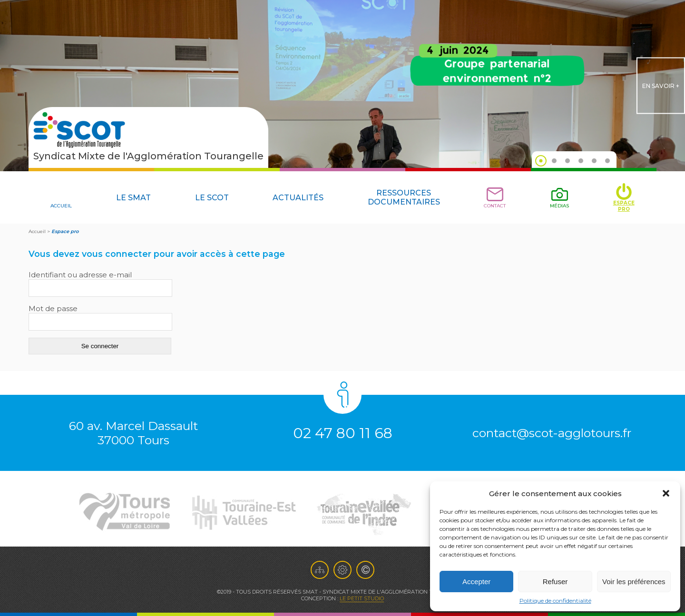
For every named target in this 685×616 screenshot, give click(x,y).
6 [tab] (607, 161)
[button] (666, 493)
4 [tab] (581, 161)
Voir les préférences (634, 582)
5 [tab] (594, 161)
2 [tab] (554, 161)
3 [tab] (568, 161)
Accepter (476, 582)
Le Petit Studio (362, 598)
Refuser (555, 582)
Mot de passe (53, 308)
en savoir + (661, 86)
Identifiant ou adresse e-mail (80, 275)
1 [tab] (541, 161)
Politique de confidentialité (555, 601)
